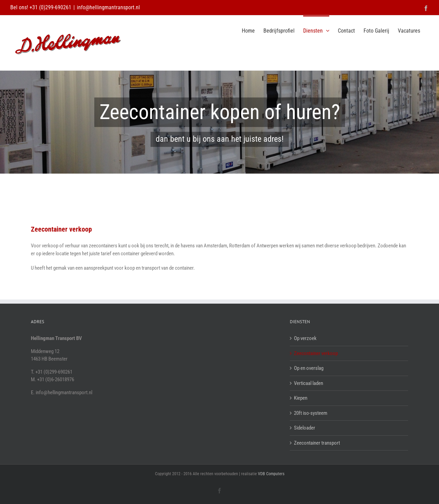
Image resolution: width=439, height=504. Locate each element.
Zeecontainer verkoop (316, 353)
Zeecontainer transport (317, 443)
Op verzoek (305, 338)
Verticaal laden (309, 383)
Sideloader (305, 428)
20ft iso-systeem (311, 413)
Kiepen (301, 398)
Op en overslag (309, 368)
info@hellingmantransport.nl (108, 7)
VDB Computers (271, 474)
